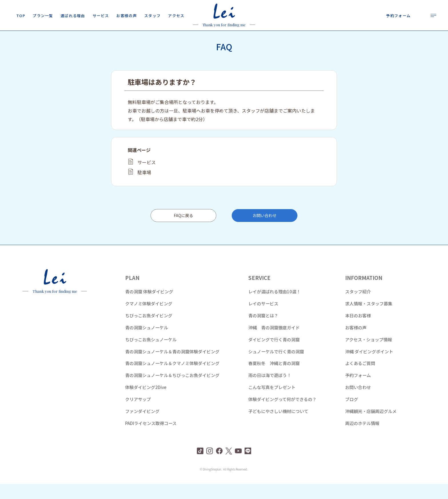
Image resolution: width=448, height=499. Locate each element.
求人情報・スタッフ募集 (369, 319)
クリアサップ (138, 414)
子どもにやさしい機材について (278, 426)
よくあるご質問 (360, 378)
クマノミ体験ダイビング (149, 319)
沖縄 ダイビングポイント (369, 367)
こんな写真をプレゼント (272, 402)
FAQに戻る (183, 231)
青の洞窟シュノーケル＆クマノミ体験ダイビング (172, 378)
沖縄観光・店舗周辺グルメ (371, 426)
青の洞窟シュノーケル (147, 343)
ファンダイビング (142, 426)
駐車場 (144, 187)
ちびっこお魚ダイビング (149, 331)
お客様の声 (356, 343)
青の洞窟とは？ (263, 331)
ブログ (352, 414)
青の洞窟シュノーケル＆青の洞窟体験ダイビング (172, 367)
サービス (147, 177)
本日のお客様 (358, 331)
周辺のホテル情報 (362, 438)
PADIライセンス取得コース (151, 438)
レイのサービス (263, 319)
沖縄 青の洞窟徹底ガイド (274, 343)
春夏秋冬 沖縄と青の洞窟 (274, 378)
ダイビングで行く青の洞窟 (274, 355)
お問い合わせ (265, 231)
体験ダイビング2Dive (146, 402)
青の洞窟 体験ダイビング (149, 307)
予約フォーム (358, 390)
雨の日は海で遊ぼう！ (270, 390)
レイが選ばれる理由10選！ (274, 307)
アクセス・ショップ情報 (369, 355)
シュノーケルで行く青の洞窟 (276, 367)
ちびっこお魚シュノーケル (151, 355)
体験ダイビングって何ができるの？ (282, 414)
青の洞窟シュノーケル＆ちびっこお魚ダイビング (172, 390)
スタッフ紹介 (358, 307)
